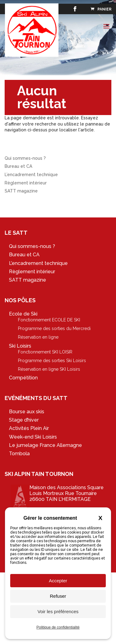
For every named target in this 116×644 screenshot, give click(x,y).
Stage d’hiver (24, 420)
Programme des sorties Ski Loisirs (52, 361)
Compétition (23, 378)
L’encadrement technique (31, 175)
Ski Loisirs (20, 346)
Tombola (19, 454)
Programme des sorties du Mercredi (54, 328)
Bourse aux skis (27, 412)
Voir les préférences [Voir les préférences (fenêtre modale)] (58, 611)
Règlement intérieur (26, 183)
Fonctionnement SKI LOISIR (45, 352)
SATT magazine (21, 191)
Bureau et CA (18, 166)
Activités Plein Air (29, 428)
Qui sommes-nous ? (25, 158)
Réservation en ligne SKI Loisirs (49, 369)
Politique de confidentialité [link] (58, 627)
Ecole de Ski (23, 314)
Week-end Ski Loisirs (33, 437)
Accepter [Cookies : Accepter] (58, 581)
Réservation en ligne (38, 337)
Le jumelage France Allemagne (45, 445)
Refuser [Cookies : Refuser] (58, 596)
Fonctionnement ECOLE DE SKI (49, 320)
